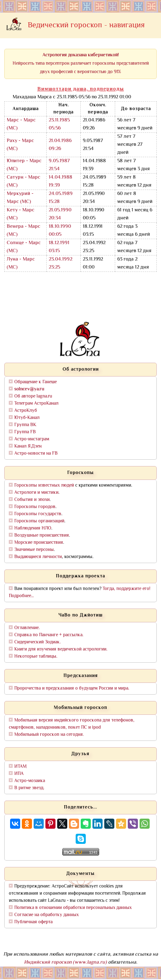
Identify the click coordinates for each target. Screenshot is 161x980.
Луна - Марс (21, 259)
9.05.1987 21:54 (59, 165)
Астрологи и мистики (36, 493)
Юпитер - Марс (24, 161)
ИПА (19, 774)
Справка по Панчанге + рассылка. (49, 635)
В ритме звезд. (29, 788)
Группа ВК (25, 425)
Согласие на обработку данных (46, 915)
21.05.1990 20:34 (60, 214)
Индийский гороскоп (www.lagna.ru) (65, 963)
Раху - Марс (20, 141)
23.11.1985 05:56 (59, 124)
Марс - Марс (21, 120)
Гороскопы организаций (39, 521)
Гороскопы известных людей (44, 486)
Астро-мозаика (30, 781)
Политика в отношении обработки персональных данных (73, 908)
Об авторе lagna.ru (33, 396)
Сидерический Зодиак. (37, 642)
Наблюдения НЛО (33, 528)
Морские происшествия (39, 543)
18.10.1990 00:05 (60, 231)
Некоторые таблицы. (36, 657)
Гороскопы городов (35, 507)
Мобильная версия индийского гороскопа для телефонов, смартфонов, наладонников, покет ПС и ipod (72, 724)
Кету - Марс (21, 210)
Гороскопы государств (38, 514)
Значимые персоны (34, 550)
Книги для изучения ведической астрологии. (61, 649)
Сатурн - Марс (24, 178)
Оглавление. (27, 628)
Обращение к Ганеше (36, 382)
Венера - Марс (24, 227)
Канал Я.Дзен (28, 447)
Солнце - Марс (24, 243)
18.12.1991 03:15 (59, 247)
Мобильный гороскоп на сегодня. (49, 735)
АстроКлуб (26, 411)
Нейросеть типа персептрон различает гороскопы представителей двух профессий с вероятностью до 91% (81, 64)
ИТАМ (20, 767)
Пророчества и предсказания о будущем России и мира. (72, 689)
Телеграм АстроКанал (36, 404)
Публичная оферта (33, 922)
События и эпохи (32, 500)
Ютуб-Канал (27, 418)
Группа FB (25, 432)
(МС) (12, 128)
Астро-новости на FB (36, 454)
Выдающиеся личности (38, 557)
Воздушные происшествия (42, 536)
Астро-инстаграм (32, 439)
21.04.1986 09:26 (60, 145)
